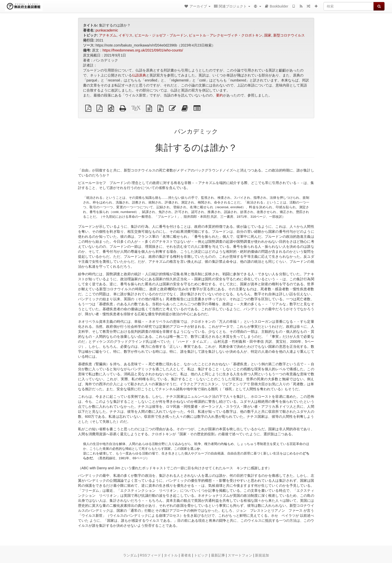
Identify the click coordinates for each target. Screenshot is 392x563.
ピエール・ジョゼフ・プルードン (161, 35)
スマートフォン (240, 555)
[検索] (349, 6)
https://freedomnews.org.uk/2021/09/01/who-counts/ (143, 50)
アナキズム (108, 35)
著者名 (186, 555)
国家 (268, 35)
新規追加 (262, 555)
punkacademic (107, 30)
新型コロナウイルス (289, 35)
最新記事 (218, 555)
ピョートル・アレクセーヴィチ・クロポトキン (225, 35)
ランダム (130, 555)
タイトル (171, 555)
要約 (219, 95)
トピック (201, 555)
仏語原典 (139, 75)
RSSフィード (150, 555)
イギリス (125, 35)
